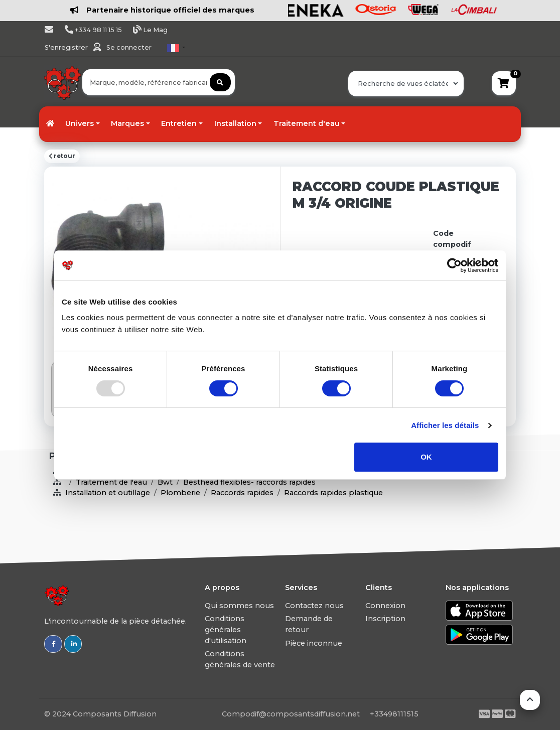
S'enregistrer (67, 47)
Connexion (385, 606)
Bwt (165, 482)
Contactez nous (314, 606)
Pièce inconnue (314, 643)
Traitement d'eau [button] (307, 123)
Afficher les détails (445, 425)
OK (426, 457)
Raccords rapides (242, 493)
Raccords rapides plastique (333, 493)
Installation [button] (235, 123)
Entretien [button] (179, 123)
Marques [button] (127, 123)
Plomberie (180, 493)
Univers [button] (80, 123)
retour (62, 156)
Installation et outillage (108, 493)
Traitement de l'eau (111, 482)
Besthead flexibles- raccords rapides (249, 482)
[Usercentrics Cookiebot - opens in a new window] (454, 265)
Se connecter (129, 47)
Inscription (385, 619)
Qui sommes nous (239, 606)
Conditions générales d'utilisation (226, 629)
